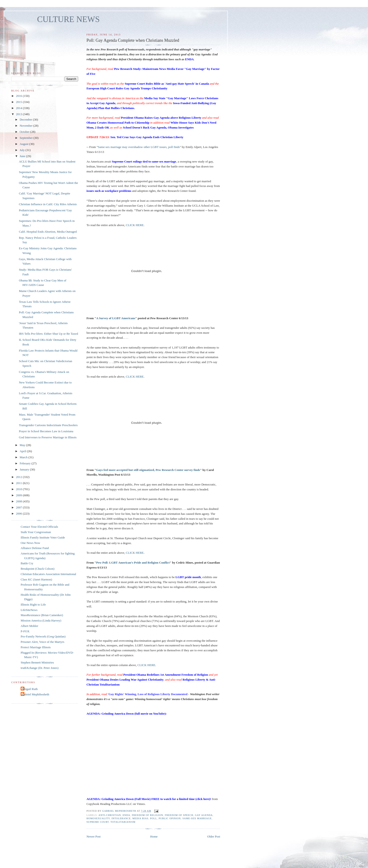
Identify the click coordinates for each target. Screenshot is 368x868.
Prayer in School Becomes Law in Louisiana (46, 431)
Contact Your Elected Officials (39, 527)
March (24, 457)
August (25, 144)
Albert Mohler (29, 626)
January (25, 469)
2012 (19, 477)
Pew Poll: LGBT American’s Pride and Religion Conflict (133, 563)
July (23, 150)
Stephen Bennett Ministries (37, 662)
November (27, 126)
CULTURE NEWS (68, 19)
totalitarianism (123, 822)
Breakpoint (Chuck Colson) (38, 569)
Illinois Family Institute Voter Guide (43, 537)
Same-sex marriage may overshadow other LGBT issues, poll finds (139, 147)
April (23, 451)
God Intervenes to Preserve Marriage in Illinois (48, 437)
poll (154, 818)
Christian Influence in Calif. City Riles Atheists (48, 204)
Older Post (214, 836)
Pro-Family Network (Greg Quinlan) (43, 636)
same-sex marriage (197, 818)
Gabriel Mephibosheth (36, 694)
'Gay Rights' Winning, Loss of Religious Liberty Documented (148, 694)
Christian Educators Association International (48, 574)
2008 (19, 501)
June (23, 156)
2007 (19, 507)
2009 (19, 495)
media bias (140, 818)
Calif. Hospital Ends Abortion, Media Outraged (48, 232)
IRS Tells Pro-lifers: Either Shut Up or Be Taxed (48, 334)
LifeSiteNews (29, 610)
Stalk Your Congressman (36, 532)
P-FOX (25, 631)
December (26, 119)
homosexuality (98, 818)
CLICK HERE (135, 225)
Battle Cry (27, 563)
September (27, 138)
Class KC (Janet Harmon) (36, 579)
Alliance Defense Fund (35, 548)
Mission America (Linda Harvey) (41, 620)
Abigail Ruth (30, 689)
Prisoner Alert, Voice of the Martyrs (42, 642)
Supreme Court (98, 822)
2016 (19, 96)
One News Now (30, 543)
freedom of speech (179, 815)
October (25, 132)
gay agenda (204, 815)
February (26, 463)
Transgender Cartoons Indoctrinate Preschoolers (48, 425)
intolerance (121, 818)
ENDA (126, 815)
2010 (19, 489)
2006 (19, 514)
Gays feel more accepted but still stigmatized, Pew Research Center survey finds (148, 470)
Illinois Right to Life (33, 605)
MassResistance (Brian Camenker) (42, 615)
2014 (19, 108)
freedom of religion (148, 815)
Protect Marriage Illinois (36, 647)
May (23, 445)
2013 (19, 114)
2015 (19, 102)
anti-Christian (110, 815)
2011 (19, 483)
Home (154, 836)
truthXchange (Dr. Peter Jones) (40, 668)
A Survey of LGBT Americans (116, 318)
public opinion (170, 818)
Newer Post (93, 836)
